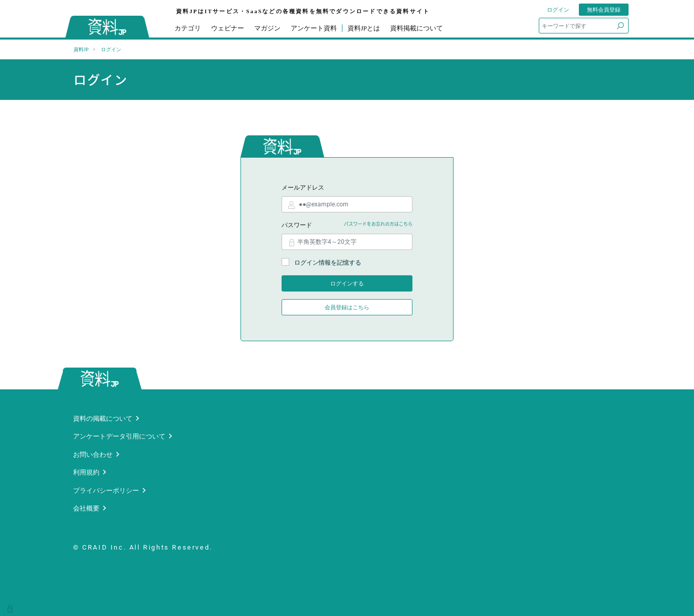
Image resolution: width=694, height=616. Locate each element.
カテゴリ (188, 28)
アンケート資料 (314, 28)
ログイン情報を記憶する (321, 262)
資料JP (81, 49)
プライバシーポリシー (106, 491)
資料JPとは (364, 28)
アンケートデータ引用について (119, 436)
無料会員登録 (604, 10)
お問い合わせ (93, 455)
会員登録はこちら (347, 307)
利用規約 (86, 472)
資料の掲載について (103, 419)
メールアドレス (303, 188)
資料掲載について (417, 28)
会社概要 (86, 508)
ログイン (558, 10)
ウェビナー (228, 28)
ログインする (347, 283)
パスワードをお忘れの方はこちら (378, 224)
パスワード (297, 225)
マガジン (267, 28)
